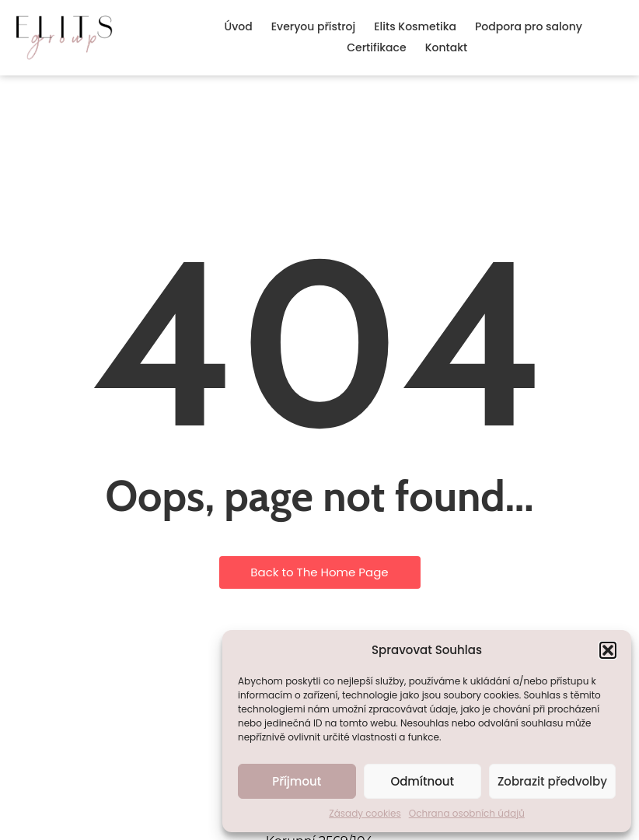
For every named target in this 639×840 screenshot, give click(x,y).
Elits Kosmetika (415, 26)
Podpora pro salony (529, 26)
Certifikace (376, 47)
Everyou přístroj (313, 26)
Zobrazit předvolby (552, 781)
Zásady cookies (365, 813)
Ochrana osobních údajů (467, 813)
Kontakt (447, 47)
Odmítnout (422, 781)
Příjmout (297, 781)
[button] (608, 650)
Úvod (239, 26)
